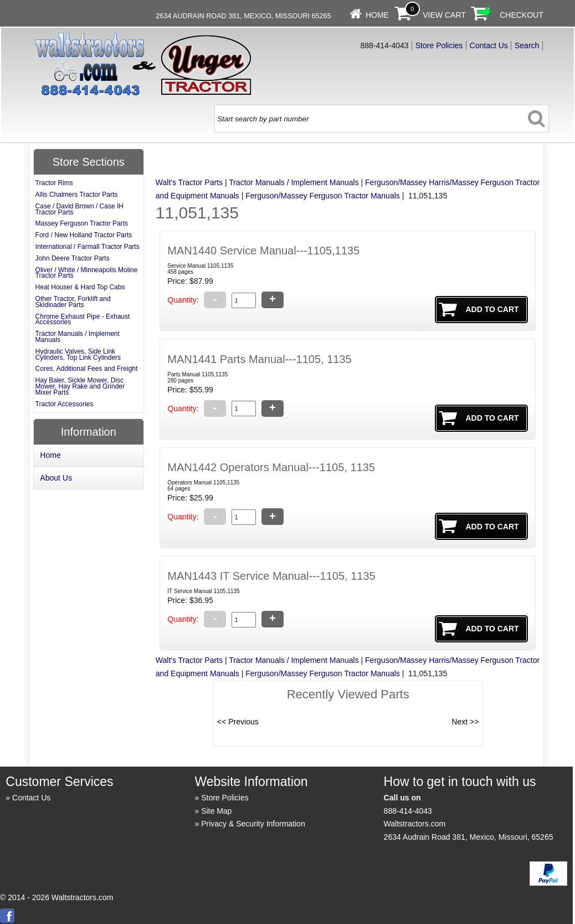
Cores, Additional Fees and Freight (87, 369)
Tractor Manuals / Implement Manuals (294, 182)
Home (377, 15)
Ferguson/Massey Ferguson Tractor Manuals (323, 196)
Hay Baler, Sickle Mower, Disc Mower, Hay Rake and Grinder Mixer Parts (80, 386)
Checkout (522, 15)
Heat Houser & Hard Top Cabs (80, 287)
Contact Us (489, 45)
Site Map (216, 811)
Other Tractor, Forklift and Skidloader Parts (73, 302)
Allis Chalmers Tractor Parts (77, 195)
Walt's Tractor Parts (189, 182)
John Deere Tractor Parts (73, 258)
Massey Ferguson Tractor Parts (82, 223)
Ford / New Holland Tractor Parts (84, 235)
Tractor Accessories (65, 404)
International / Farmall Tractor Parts (88, 247)
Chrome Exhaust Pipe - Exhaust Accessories (83, 320)
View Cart (444, 15)
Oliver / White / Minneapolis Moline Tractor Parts (87, 273)
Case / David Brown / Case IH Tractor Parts (79, 209)
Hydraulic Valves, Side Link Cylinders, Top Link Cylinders (78, 354)
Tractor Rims (54, 183)
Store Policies (439, 45)
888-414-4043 (408, 811)
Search (527, 45)
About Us (56, 478)
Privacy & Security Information (253, 824)
